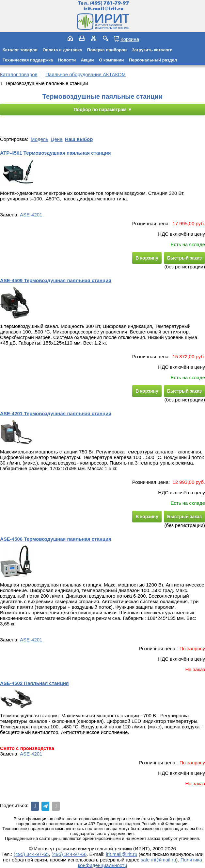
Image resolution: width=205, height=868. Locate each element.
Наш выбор (79, 139)
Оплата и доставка (62, 50)
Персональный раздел (153, 60)
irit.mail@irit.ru (104, 9)
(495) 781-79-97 (110, 3)
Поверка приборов (107, 50)
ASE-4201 (31, 215)
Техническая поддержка (28, 60)
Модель (39, 139)
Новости (67, 60)
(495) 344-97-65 (31, 854)
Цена (56, 139)
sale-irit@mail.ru (158, 860)
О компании (111, 60)
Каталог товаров (20, 50)
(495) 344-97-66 (69, 854)
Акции (87, 60)
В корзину (147, 258)
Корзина (130, 39)
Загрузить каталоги (152, 50)
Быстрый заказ (184, 258)
